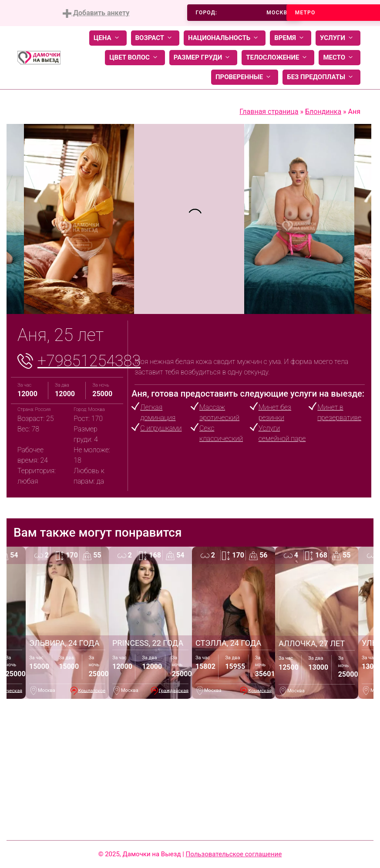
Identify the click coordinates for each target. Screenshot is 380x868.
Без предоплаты (321, 77)
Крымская (260, 690)
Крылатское (92, 690)
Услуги (338, 38)
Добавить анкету (96, 13)
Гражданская (174, 690)
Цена (108, 38)
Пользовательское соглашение (234, 854)
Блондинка (323, 112)
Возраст (155, 38)
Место (340, 58)
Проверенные (245, 77)
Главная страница (269, 112)
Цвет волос (135, 58)
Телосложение (278, 58)
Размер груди (203, 58)
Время (291, 38)
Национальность (225, 38)
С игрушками (161, 428)
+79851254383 (89, 361)
